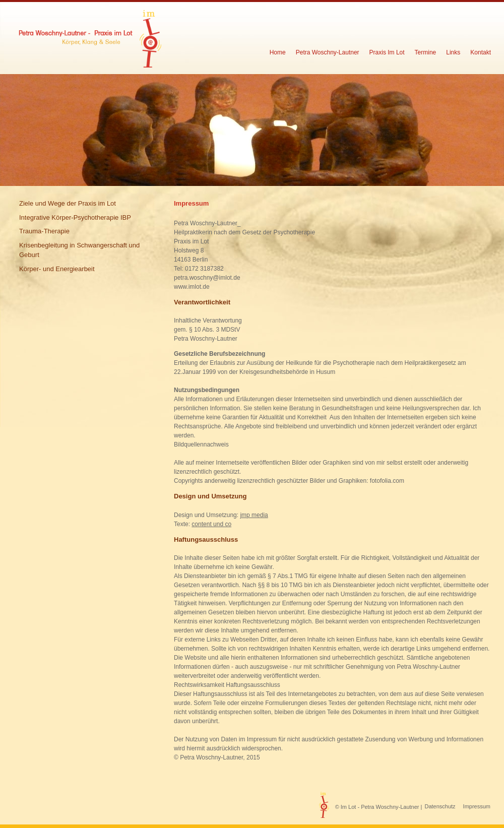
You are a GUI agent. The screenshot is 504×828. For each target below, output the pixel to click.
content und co (211, 524)
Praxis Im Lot (387, 53)
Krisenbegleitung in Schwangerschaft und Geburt (79, 250)
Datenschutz (440, 806)
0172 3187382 (204, 269)
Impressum (477, 806)
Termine (426, 53)
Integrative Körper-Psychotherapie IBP (75, 217)
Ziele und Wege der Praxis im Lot (68, 203)
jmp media (254, 515)
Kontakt (481, 53)
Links (453, 53)
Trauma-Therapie (44, 231)
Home (278, 53)
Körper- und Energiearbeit (57, 269)
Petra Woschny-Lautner (328, 53)
